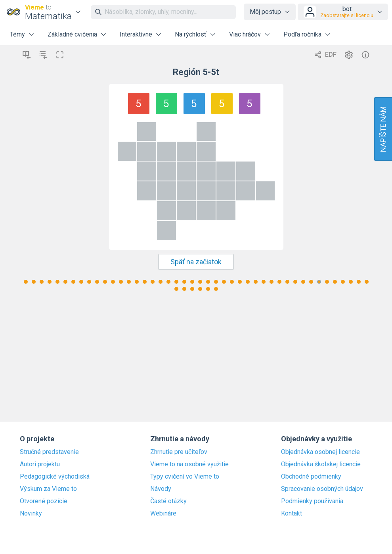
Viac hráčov (245, 34)
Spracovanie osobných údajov (322, 489)
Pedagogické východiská (55, 477)
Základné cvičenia (72, 34)
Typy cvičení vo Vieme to (185, 477)
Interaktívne (136, 34)
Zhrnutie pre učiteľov (179, 452)
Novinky (31, 514)
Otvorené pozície (44, 501)
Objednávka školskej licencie (321, 464)
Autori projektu (40, 464)
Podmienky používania (312, 501)
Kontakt (292, 514)
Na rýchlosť (191, 34)
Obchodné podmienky (311, 477)
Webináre (163, 514)
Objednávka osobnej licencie (320, 452)
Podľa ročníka (302, 34)
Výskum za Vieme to (48, 489)
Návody (161, 489)
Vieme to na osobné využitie (189, 464)
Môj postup (265, 12)
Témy (17, 34)
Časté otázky (168, 501)
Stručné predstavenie (49, 452)
